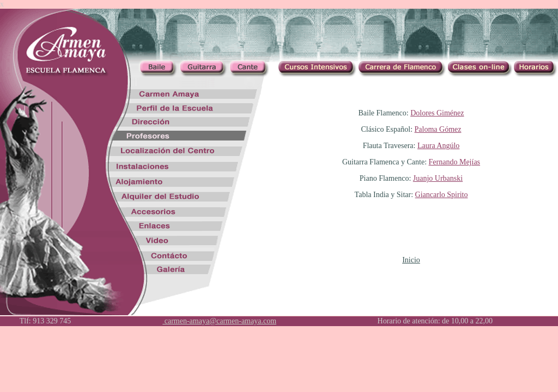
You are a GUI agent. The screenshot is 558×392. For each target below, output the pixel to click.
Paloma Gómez (438, 129)
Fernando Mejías (454, 162)
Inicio (411, 260)
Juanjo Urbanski (438, 178)
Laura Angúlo (438, 146)
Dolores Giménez (437, 113)
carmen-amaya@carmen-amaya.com (219, 321)
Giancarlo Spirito (442, 195)
